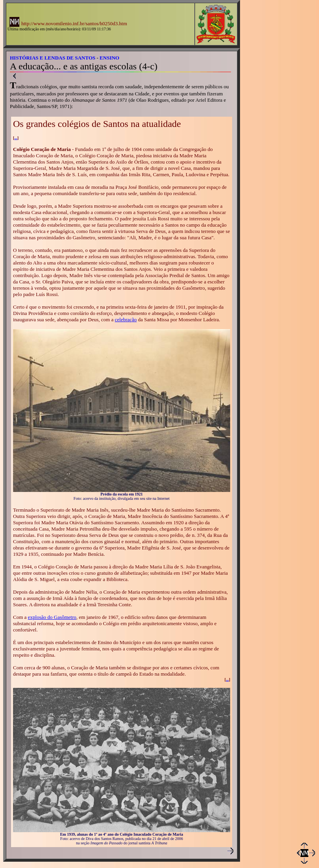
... (16, 138)
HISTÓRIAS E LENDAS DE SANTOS (53, 58)
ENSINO (109, 58)
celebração (126, 319)
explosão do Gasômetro (52, 617)
